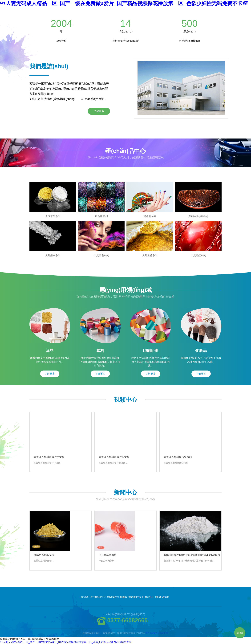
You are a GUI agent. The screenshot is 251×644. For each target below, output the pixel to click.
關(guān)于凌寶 (136, 597)
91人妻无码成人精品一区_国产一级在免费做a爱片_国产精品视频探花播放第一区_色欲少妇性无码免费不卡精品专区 (66, 642)
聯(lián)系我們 (162, 597)
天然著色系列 (101, 255)
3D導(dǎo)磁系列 (198, 216)
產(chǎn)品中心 (98, 597)
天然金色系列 (150, 255)
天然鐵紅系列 (198, 255)
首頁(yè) (85, 597)
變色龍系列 (150, 216)
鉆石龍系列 (101, 216)
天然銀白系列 (53, 255)
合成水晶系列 (53, 216)
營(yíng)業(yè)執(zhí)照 (157, 633)
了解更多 (99, 111)
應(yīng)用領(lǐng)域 (117, 597)
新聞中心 (149, 597)
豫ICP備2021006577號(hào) (131, 633)
